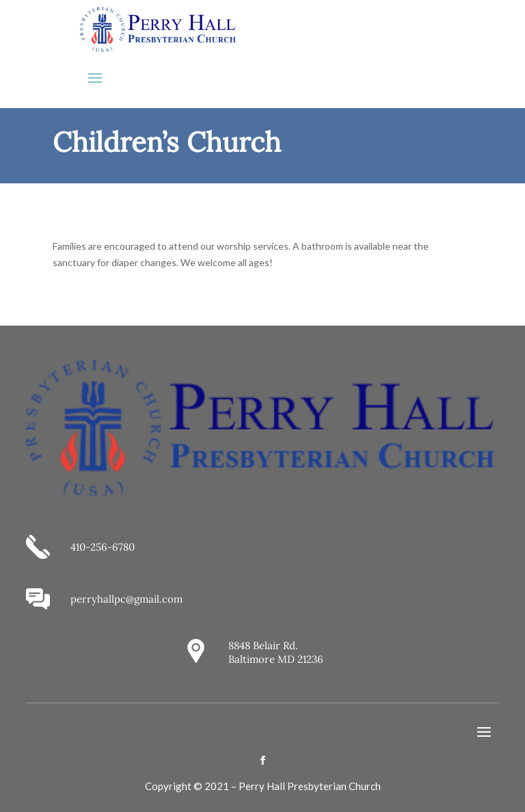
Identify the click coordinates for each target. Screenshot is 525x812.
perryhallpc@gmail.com (126, 599)
